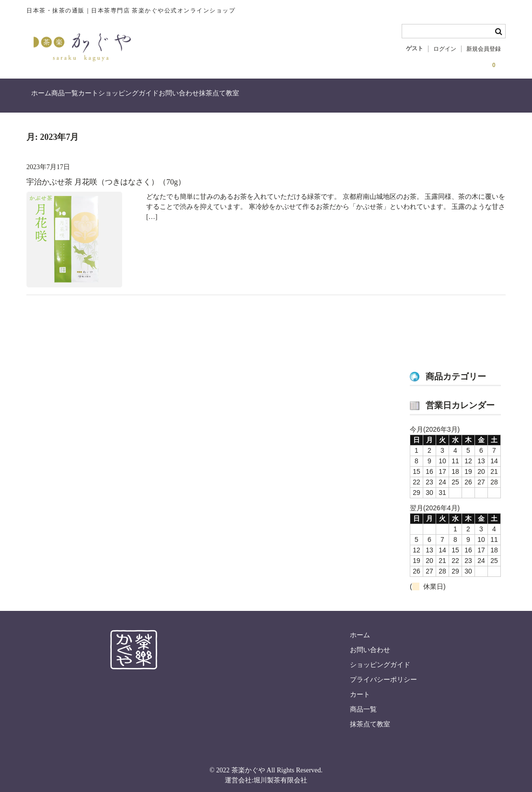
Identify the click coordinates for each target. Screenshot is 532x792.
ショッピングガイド (193, 97)
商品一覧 (90, 97)
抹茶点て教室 (323, 97)
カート (133, 97)
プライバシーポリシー (383, 674)
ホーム (46, 97)
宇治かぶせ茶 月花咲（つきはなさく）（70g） (106, 177)
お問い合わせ (263, 97)
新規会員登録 (484, 49)
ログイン (445, 49)
